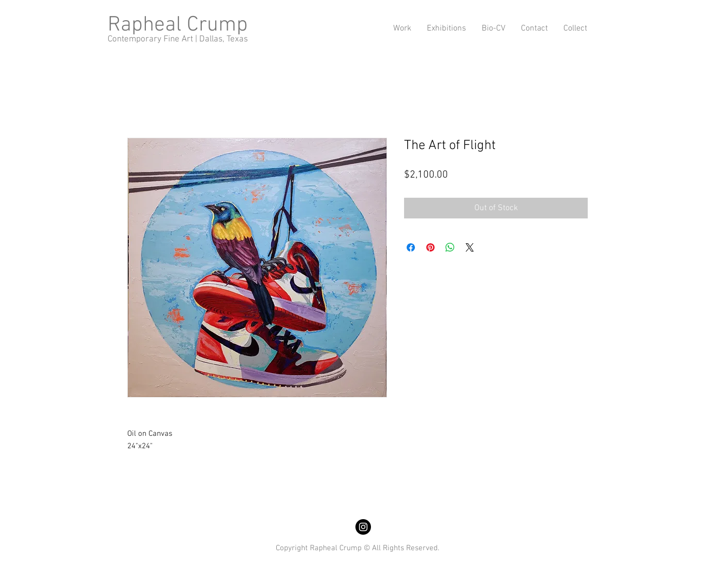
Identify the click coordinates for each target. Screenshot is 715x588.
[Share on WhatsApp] (450, 247)
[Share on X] (470, 247)
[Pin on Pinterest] (430, 247)
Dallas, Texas (224, 39)
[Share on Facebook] (411, 247)
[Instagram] (363, 527)
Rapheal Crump (178, 25)
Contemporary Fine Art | (153, 39)
